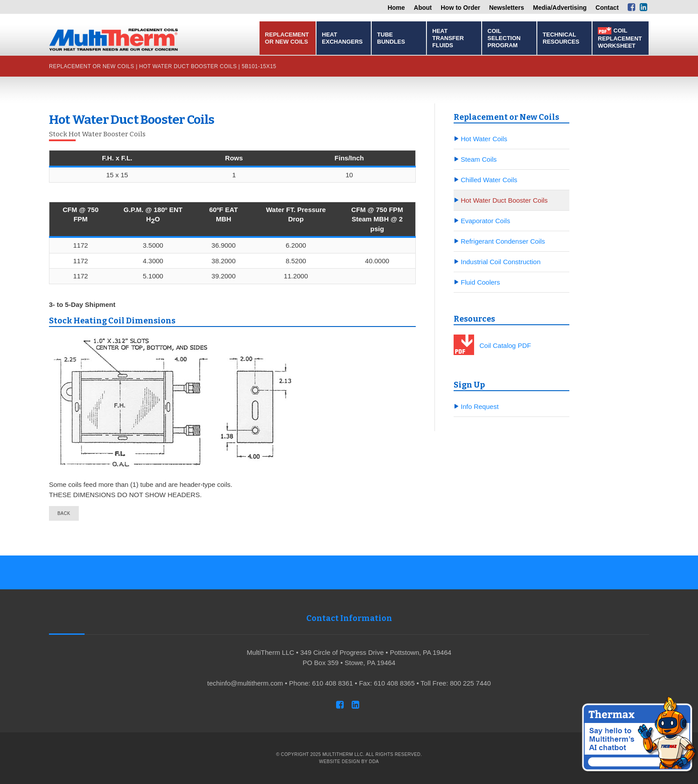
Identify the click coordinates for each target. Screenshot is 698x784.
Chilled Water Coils (489, 180)
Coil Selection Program (504, 38)
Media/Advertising (560, 8)
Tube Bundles (391, 38)
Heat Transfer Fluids (448, 38)
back (64, 513)
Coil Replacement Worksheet (620, 38)
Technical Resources (561, 38)
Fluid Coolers (480, 282)
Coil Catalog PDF (505, 345)
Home (396, 8)
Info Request (480, 406)
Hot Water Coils (484, 139)
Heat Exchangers (342, 38)
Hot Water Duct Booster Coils (188, 66)
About (423, 8)
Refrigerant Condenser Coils (503, 241)
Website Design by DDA (349, 762)
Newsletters (507, 8)
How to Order (461, 8)
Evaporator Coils (485, 221)
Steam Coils (479, 159)
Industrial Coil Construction (501, 262)
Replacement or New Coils (287, 38)
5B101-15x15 (259, 66)
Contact (607, 8)
